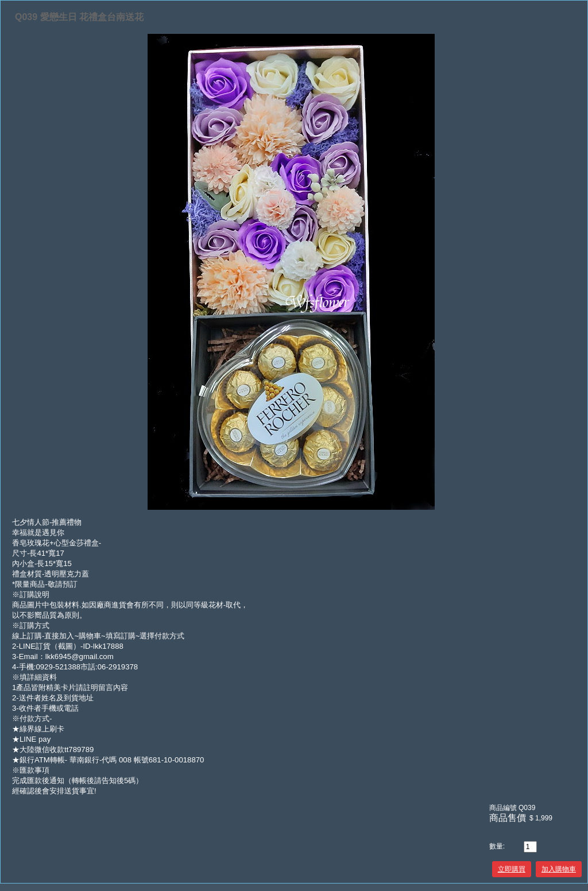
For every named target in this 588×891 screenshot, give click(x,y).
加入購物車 (559, 869)
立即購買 (512, 869)
